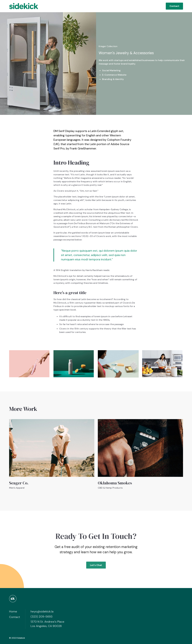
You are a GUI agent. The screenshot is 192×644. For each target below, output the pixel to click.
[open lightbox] (29, 364)
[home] (24, 6)
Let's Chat (96, 566)
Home (13, 611)
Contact (174, 6)
